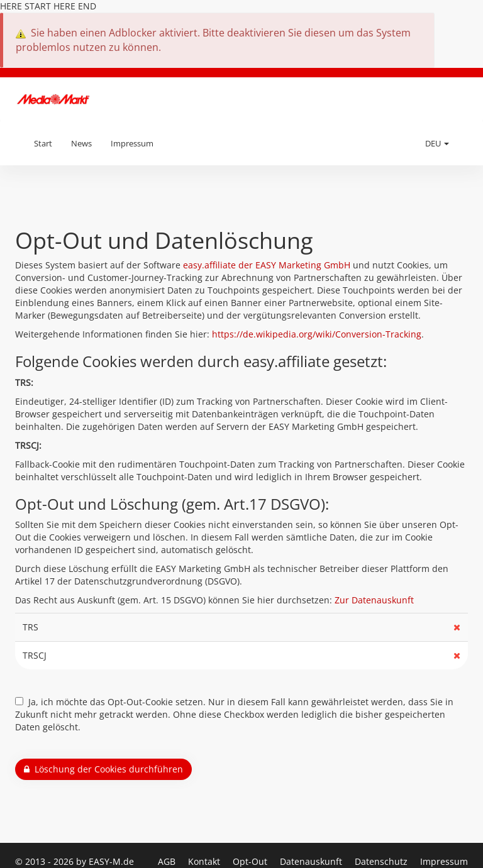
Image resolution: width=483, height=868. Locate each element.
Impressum (132, 143)
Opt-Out (251, 861)
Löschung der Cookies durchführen (103, 769)
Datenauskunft (312, 861)
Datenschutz (382, 861)
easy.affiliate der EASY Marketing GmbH (267, 265)
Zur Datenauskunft (374, 600)
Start (43, 143)
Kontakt (205, 861)
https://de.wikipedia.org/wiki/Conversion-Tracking (317, 334)
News (81, 143)
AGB (168, 861)
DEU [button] (437, 143)
